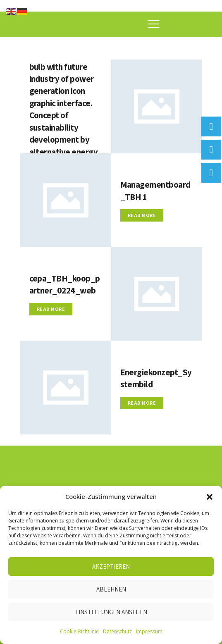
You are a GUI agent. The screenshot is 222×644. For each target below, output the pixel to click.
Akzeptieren (111, 566)
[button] (210, 497)
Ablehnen (111, 589)
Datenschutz (117, 631)
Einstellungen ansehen (111, 612)
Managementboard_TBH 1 (156, 191)
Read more (142, 216)
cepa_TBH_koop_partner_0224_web (65, 285)
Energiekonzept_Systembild (155, 378)
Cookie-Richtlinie (79, 631)
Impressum (149, 631)
